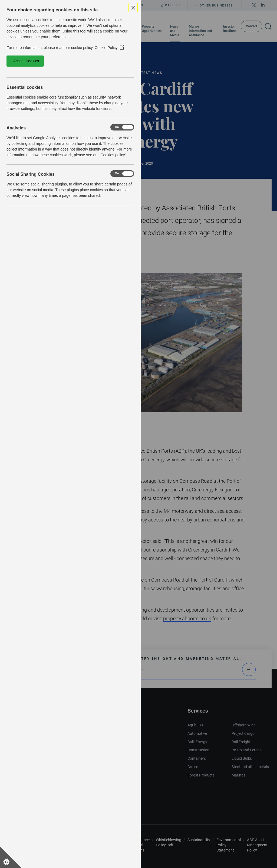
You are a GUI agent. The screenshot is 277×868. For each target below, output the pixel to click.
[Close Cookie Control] (133, 8)
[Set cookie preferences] (11, 857)
